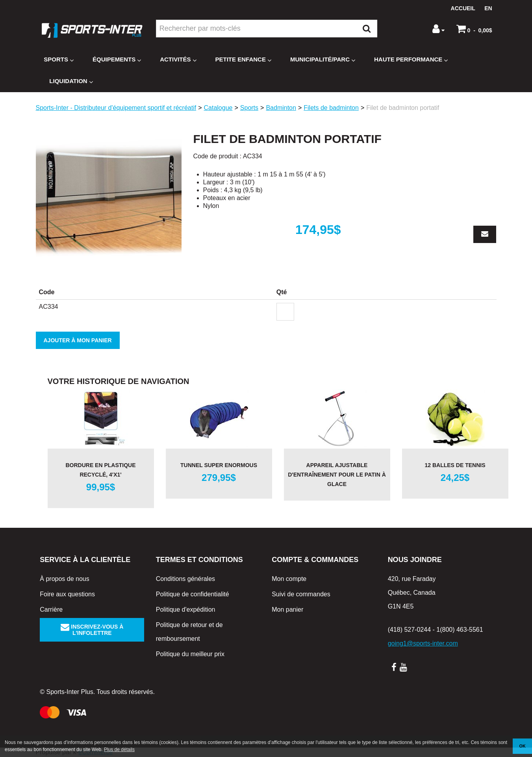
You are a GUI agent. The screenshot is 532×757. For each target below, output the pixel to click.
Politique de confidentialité (193, 594)
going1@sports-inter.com (423, 643)
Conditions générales (185, 579)
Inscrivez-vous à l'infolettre (92, 630)
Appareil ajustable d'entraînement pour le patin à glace (337, 475)
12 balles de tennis (455, 465)
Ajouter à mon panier (78, 340)
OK (523, 746)
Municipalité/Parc (323, 60)
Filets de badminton (331, 108)
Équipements (117, 60)
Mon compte (289, 579)
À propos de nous (64, 579)
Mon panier (287, 609)
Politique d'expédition (186, 609)
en (488, 8)
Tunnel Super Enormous (219, 465)
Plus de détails (119, 750)
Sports (59, 60)
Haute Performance (411, 60)
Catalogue (218, 108)
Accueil (463, 8)
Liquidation (71, 81)
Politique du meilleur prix (190, 654)
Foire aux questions (67, 594)
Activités (178, 60)
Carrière (51, 609)
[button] (474, 29)
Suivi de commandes (301, 594)
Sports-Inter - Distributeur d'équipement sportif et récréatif (116, 108)
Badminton (281, 108)
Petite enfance (243, 60)
